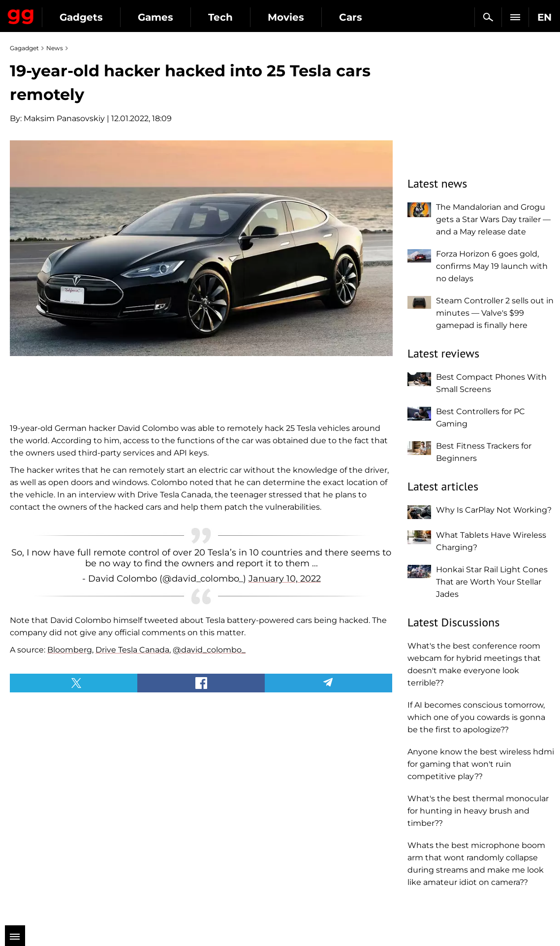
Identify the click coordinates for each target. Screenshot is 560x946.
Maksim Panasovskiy (64, 118)
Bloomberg (70, 650)
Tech (220, 17)
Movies (286, 17)
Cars (351, 17)
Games (156, 17)
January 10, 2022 (285, 579)
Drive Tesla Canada (132, 650)
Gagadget (21, 15)
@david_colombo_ (209, 650)
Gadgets (81, 17)
